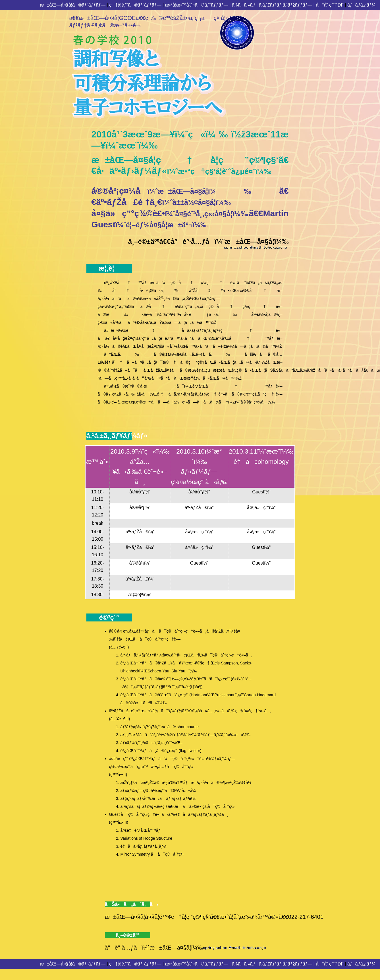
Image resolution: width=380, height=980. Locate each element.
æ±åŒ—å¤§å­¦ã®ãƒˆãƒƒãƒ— (73, 5)
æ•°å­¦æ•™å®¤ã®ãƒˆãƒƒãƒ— (197, 5)
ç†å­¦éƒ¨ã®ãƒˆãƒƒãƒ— (135, 5)
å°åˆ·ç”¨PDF (330, 5)
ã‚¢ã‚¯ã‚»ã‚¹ (244, 5)
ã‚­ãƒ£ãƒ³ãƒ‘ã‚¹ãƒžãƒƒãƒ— (286, 5)
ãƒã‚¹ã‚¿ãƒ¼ (361, 5)
